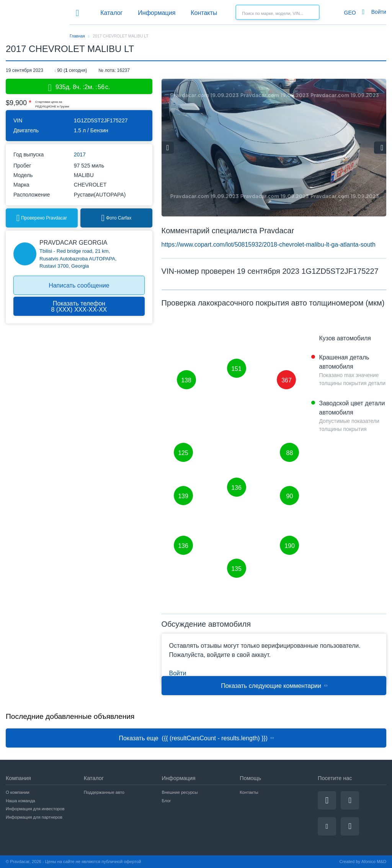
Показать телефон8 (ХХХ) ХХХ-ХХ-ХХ (79, 307)
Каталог (111, 13)
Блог (167, 801)
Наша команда (20, 801)
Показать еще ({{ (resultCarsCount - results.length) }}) (197, 738)
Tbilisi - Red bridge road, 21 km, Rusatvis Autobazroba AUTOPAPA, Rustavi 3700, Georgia (78, 258)
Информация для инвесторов (35, 809)
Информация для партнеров (34, 817)
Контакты (204, 13)
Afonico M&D (374, 861)
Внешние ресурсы (180, 792)
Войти (379, 12)
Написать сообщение (79, 285)
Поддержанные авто (104, 792)
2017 (80, 155)
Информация (157, 13)
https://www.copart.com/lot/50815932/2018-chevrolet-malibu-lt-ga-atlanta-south (269, 245)
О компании (18, 792)
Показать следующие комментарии (274, 686)
